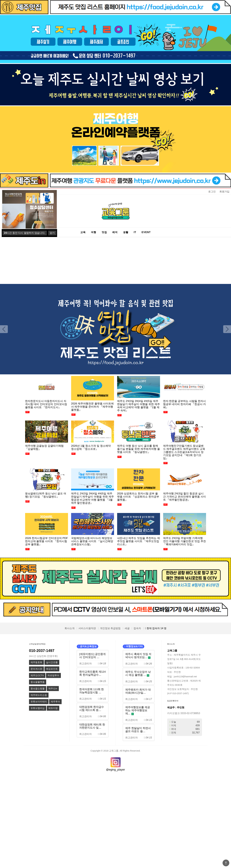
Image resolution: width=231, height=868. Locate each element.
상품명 (8, 189)
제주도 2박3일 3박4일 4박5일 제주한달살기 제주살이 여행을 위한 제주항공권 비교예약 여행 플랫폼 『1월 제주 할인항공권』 (92, 498)
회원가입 (224, 192)
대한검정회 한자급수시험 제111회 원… (92, 708)
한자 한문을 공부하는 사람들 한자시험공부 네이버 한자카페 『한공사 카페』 (185, 404)
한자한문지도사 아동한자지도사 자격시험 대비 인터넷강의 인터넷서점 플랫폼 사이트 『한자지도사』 (46, 404)
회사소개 (70, 628)
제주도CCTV (37, 675)
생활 (126, 232)
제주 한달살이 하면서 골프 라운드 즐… (138, 730)
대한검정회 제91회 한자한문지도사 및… (92, 726)
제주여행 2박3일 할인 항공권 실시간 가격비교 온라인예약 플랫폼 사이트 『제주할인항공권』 (185, 497)
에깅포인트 (52, 669)
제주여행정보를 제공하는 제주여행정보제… (138, 710)
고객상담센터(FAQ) (37, 644)
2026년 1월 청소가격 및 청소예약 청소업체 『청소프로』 (91, 447)
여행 (94, 232)
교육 (83, 232)
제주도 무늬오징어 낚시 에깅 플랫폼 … (138, 673)
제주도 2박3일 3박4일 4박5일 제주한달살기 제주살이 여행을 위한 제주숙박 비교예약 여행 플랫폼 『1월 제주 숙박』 (139, 406)
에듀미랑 (53, 708)
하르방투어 (53, 675)
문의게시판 (36, 669)
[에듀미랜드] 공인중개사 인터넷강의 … (92, 656)
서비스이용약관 (87, 628)
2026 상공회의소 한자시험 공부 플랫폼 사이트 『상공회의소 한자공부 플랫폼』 (138, 497)
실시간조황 (52, 662)
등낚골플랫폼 (38, 682)
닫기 (52, 233)
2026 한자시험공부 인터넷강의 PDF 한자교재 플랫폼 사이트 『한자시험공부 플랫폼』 (47, 541)
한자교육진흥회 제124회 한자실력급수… (92, 673)
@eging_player (115, 770)
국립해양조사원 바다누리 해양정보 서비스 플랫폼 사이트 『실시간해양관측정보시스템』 (92, 541)
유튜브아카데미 (39, 702)
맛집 (104, 232)
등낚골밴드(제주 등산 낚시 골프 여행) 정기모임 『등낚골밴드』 (46, 495)
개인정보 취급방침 (110, 628)
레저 (115, 232)
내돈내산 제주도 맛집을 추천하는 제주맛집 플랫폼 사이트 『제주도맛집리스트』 (139, 541)
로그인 (212, 192)
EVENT (146, 232)
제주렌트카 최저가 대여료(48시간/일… (138, 691)
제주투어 (55, 702)
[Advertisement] (116, 261)
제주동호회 (36, 662)
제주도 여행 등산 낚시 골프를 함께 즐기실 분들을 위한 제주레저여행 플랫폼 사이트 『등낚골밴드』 (139, 449)
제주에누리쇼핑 (39, 695)
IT (135, 232)
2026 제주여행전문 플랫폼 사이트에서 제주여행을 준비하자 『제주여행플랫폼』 (92, 407)
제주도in (53, 689)
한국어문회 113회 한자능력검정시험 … (92, 691)
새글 (127, 628)
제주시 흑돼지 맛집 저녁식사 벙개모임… (138, 656)
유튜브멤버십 (38, 708)
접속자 (137, 628)
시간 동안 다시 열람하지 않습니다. (25, 233)
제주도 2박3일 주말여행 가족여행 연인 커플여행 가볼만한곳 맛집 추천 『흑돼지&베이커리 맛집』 (185, 541)
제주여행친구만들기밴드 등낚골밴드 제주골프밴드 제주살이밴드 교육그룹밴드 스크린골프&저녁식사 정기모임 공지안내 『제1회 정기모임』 (184, 452)
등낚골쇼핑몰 (38, 689)
